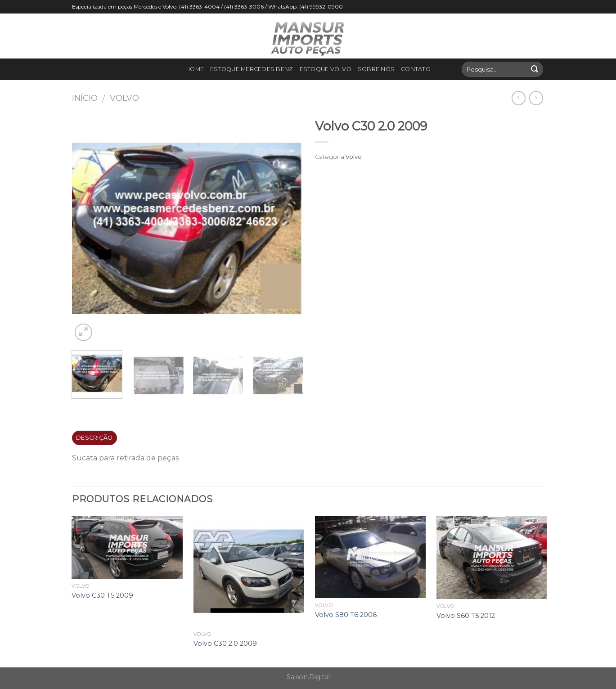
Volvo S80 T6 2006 (346, 615)
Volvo (124, 98)
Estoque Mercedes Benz (252, 69)
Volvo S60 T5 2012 (466, 616)
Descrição (94, 438)
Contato (416, 69)
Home (195, 69)
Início (85, 98)
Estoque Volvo (326, 69)
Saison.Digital (308, 677)
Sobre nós (376, 69)
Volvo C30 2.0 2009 (225, 644)
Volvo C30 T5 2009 (102, 595)
